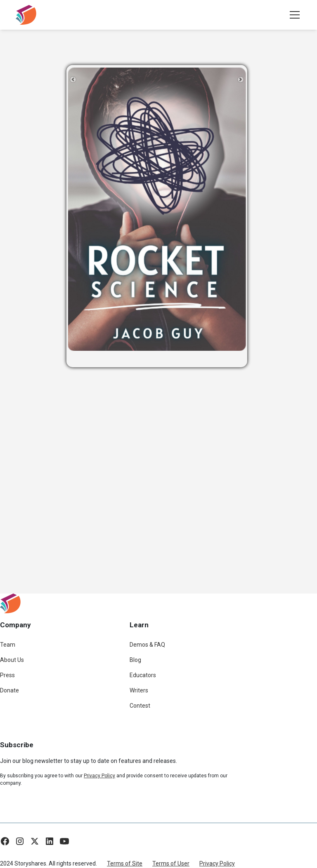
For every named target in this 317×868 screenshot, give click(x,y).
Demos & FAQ (147, 645)
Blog (135, 660)
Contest (140, 706)
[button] (293, 15)
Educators (143, 675)
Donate (9, 690)
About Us (12, 660)
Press (7, 675)
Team (8, 645)
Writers (139, 690)
